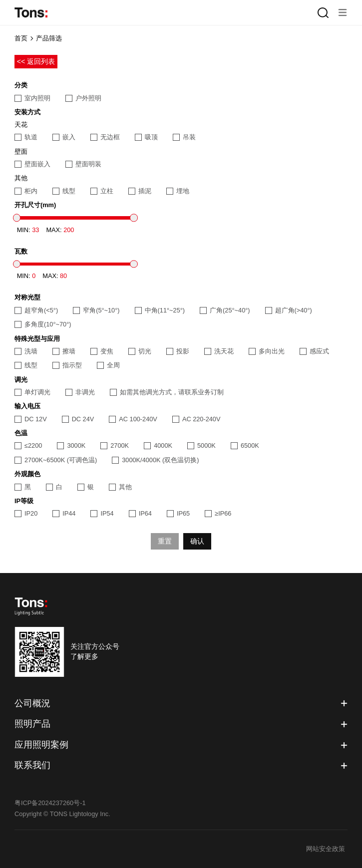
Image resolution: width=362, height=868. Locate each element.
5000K (201, 445)
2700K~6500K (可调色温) (56, 460)
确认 (197, 541)
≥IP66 (218, 513)
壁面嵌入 (32, 164)
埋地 (178, 191)
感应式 (314, 351)
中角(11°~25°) (160, 310)
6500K (245, 445)
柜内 (26, 191)
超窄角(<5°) (36, 310)
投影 (178, 351)
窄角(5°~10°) (96, 310)
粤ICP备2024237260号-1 (50, 803)
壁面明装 (83, 164)
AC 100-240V (133, 419)
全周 (108, 365)
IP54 (102, 513)
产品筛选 (49, 38)
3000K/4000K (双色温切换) (155, 460)
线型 (64, 191)
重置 (165, 541)
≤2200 (28, 445)
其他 (120, 487)
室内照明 (32, 98)
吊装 (184, 137)
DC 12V (31, 419)
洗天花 (219, 351)
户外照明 (83, 98)
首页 (21, 38)
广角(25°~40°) (225, 310)
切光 (140, 351)
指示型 (67, 365)
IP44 (64, 513)
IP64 (140, 513)
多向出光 (267, 351)
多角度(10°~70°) (43, 324)
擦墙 (64, 351)
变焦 (102, 351)
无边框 (105, 137)
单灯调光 (32, 392)
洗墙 (26, 351)
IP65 (178, 513)
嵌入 (64, 137)
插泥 (140, 191)
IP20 (26, 513)
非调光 (80, 392)
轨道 (26, 137)
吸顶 (146, 137)
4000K (158, 445)
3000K (71, 445)
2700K (115, 445)
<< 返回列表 (36, 61)
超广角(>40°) (289, 310)
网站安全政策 (326, 849)
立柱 (102, 191)
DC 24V (78, 419)
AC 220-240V (196, 419)
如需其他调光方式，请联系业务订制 (167, 392)
